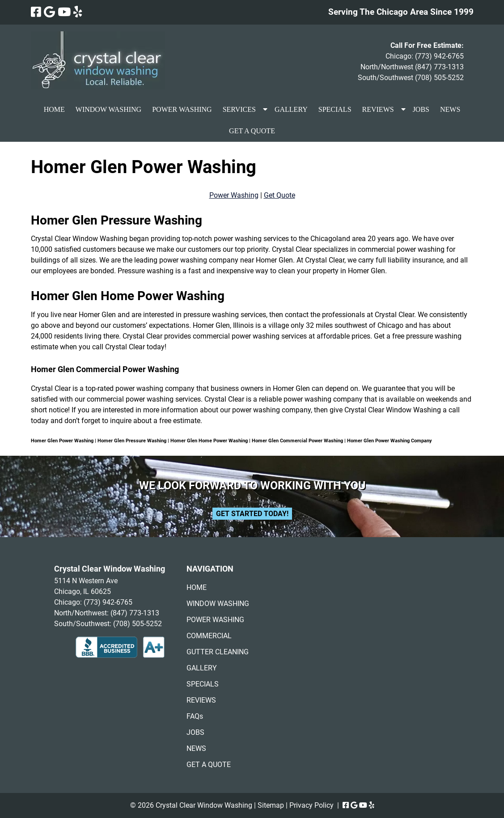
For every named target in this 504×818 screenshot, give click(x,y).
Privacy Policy (311, 805)
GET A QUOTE (252, 131)
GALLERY (291, 109)
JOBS (421, 109)
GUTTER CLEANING (218, 652)
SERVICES (239, 109)
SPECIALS (335, 109)
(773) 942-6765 (439, 56)
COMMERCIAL (209, 636)
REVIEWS (378, 109)
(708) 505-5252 (439, 78)
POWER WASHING (182, 109)
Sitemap (271, 805)
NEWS (450, 109)
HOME (54, 109)
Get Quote (280, 195)
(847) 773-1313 (439, 67)
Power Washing (234, 195)
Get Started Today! (252, 514)
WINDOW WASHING (108, 109)
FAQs (195, 716)
